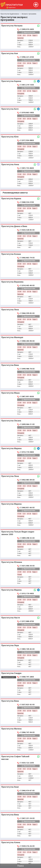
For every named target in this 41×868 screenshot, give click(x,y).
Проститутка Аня (10, 53)
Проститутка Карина (11, 81)
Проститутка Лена (10, 310)
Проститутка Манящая (12, 337)
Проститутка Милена (11, 729)
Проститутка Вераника (12, 282)
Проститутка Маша (10, 393)
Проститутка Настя (11, 618)
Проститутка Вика (10, 365)
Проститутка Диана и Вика (14, 226)
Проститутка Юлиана (12, 562)
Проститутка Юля (10, 137)
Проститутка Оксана (11, 421)
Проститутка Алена (11, 842)
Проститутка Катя (10, 109)
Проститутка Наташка (12, 26)
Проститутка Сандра (11, 673)
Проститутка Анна (10, 164)
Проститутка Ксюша (11, 254)
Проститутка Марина (11, 448)
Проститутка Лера (10, 645)
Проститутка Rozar (10, 787)
